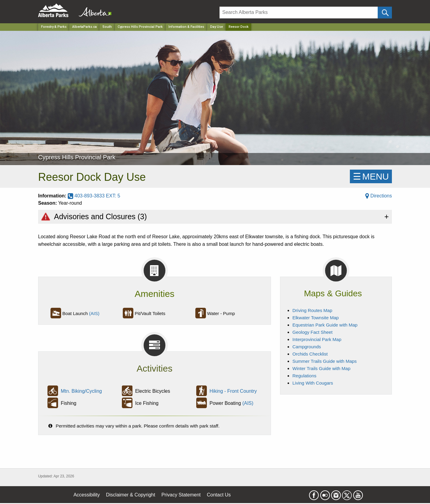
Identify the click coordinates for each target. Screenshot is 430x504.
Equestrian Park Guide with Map (325, 325)
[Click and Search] (385, 13)
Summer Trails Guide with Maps (325, 361)
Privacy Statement (181, 495)
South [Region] (107, 27)
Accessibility (87, 495)
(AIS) (94, 313)
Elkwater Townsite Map (316, 318)
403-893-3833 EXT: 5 (94, 196)
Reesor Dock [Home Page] (239, 27)
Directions (379, 196)
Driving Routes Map (312, 310)
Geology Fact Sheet (313, 332)
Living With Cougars (313, 383)
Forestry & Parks (54, 27)
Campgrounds (307, 347)
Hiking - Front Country (233, 391)
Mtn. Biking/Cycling (81, 391)
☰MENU (371, 176)
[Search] (299, 13)
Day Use (217, 27)
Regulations (304, 376)
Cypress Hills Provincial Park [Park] (140, 27)
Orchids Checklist (310, 354)
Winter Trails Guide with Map (321, 368)
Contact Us (219, 495)
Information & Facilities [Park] (186, 27)
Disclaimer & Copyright (131, 495)
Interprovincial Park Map (317, 339)
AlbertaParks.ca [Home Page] (85, 27)
